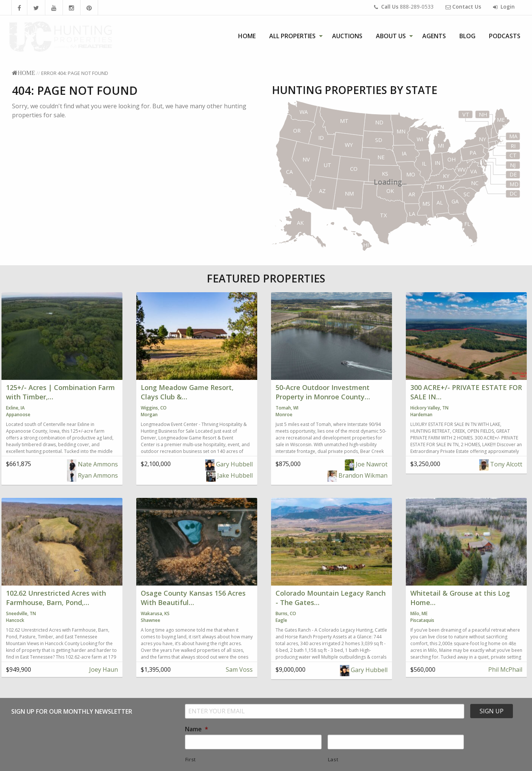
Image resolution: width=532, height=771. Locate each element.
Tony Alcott (501, 464)
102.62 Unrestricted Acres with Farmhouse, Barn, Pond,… (56, 598)
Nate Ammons (92, 464)
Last (333, 759)
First (191, 759)
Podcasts (505, 36)
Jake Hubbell (229, 475)
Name (197, 729)
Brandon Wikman (358, 475)
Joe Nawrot (366, 464)
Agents (434, 36)
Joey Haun (103, 669)
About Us (391, 36)
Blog (467, 36)
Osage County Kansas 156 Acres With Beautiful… (193, 598)
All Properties (292, 36)
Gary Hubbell (229, 464)
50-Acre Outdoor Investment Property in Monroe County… (323, 392)
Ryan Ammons (92, 475)
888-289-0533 (404, 7)
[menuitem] (247, 36)
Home (247, 36)
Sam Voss (238, 669)
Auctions (347, 36)
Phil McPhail (504, 669)
